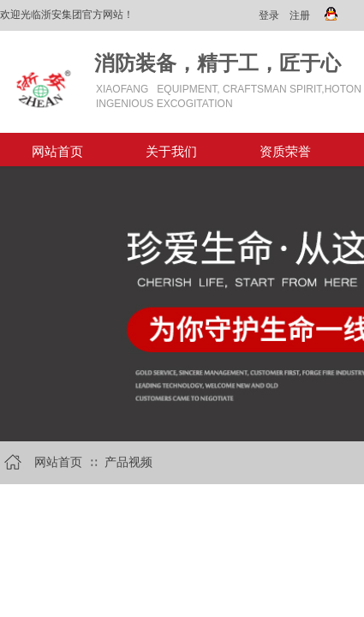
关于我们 (171, 152)
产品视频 (128, 462)
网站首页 (57, 152)
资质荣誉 (285, 152)
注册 (300, 15)
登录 (269, 15)
